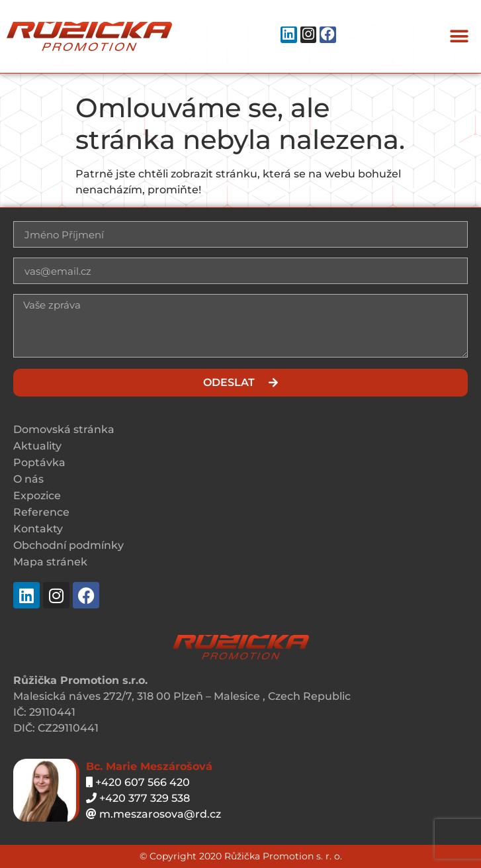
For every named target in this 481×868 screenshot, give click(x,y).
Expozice (37, 496)
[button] (459, 37)
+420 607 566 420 (138, 782)
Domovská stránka (64, 429)
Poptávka (39, 462)
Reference (41, 512)
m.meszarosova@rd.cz (153, 814)
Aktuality (37, 446)
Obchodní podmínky (68, 545)
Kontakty (38, 529)
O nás (28, 479)
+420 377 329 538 (138, 798)
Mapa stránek (50, 562)
